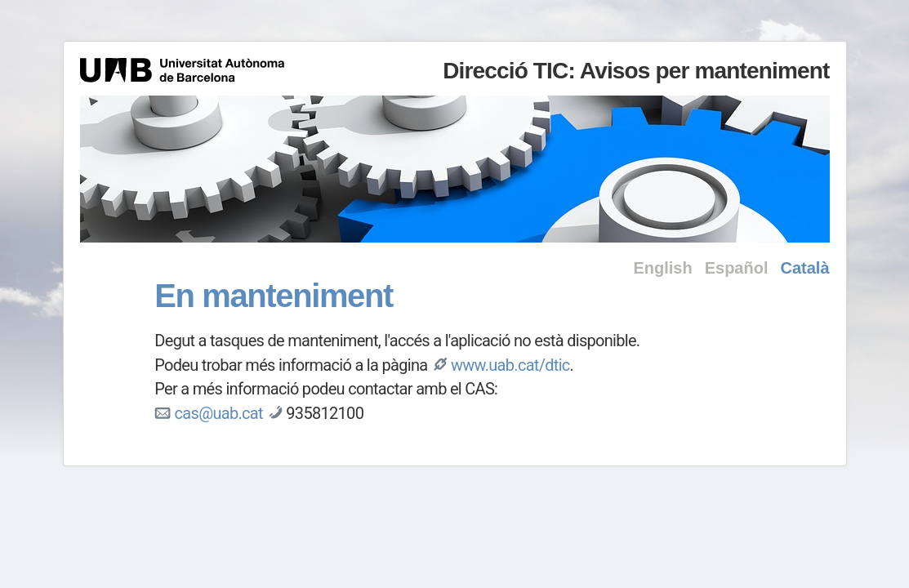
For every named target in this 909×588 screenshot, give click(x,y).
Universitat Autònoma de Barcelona (182, 70)
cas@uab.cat (219, 413)
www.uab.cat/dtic (510, 365)
